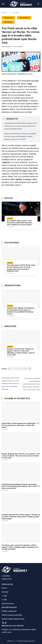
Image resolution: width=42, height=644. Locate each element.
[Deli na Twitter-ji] (17, 369)
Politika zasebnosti (9, 611)
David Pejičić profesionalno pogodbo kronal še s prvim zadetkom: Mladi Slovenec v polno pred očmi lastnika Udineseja (11, 384)
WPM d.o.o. (11, 641)
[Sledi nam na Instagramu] (3, 623)
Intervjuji (5, 592)
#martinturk (24, 18)
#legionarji (8, 18)
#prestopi (8, 22)
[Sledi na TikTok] (6, 623)
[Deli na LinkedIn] (30, 369)
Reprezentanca (8, 604)
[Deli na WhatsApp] (9, 369)
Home (4, 12)
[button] (3, 4)
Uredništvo (6, 576)
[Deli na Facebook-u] (13, 369)
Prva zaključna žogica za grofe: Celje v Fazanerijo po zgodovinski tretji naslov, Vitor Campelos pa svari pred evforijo (20, 223)
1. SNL (4, 596)
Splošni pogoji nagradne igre (13, 619)
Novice (16, 12)
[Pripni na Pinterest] (26, 369)
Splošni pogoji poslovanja (12, 615)
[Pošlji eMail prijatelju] (21, 369)
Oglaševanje (7, 579)
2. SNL (4, 600)
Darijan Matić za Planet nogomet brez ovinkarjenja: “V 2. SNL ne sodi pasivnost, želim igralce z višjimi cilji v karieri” (21, 425)
